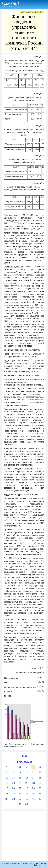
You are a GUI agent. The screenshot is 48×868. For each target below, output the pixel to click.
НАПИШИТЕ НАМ (10, 864)
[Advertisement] (24, 836)
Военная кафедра (32, 12)
